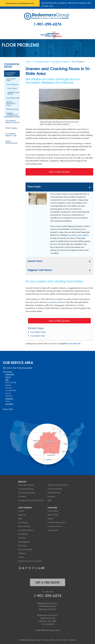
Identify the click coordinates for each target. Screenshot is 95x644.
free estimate (75, 343)
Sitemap (73, 639)
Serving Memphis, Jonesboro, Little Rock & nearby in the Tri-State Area (66, 4)
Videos (50, 518)
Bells (7, 379)
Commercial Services (27, 492)
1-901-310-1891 (48, 627)
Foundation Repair (12, 65)
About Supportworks (11, 141)
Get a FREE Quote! (59, 320)
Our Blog (22, 537)
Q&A (20, 518)
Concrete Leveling (55, 488)
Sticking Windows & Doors (11, 103)
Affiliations (22, 553)
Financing (22, 545)
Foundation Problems (11, 73)
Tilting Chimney (13, 109)
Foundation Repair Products (12, 121)
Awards (21, 557)
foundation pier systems (78, 235)
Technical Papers (25, 549)
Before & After (53, 514)
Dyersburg (9, 398)
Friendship (9, 403)
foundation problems (56, 302)
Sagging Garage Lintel (12, 113)
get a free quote (47, 582)
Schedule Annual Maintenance (20, 3)
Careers (21, 510)
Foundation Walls (38, 331)
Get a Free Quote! (59, 171)
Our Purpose (23, 522)
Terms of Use (62, 639)
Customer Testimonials (56, 522)
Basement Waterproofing (58, 484)
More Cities (8, 409)
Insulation (51, 496)
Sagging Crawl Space (13, 92)
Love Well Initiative (26, 530)
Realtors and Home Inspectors (30, 560)
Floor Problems (12, 84)
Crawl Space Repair (26, 484)
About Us (22, 514)
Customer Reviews (55, 526)
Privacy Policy (49, 639)
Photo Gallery (11, 127)
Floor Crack (12, 88)
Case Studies (53, 530)
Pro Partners (23, 533)
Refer (50, 500)
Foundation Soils (37, 335)
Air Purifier (22, 496)
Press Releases (24, 541)
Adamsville (10, 374)
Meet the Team (24, 526)
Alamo (8, 376)
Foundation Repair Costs (11, 134)
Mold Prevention (54, 492)
